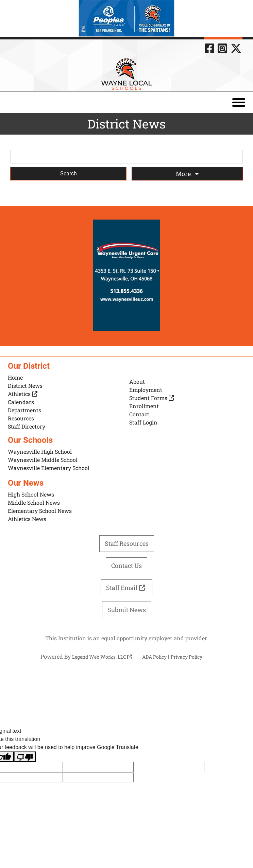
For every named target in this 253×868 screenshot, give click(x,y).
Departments (24, 410)
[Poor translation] (25, 757)
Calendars (21, 402)
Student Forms (152, 398)
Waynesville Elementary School (49, 468)
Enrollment (144, 406)
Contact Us (126, 566)
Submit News (127, 610)
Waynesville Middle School (43, 460)
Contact (139, 414)
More (184, 174)
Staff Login (143, 422)
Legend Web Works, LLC (102, 657)
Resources (21, 418)
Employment (146, 390)
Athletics (23, 394)
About (137, 381)
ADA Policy (154, 657)
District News (25, 386)
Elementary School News (40, 511)
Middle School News (34, 502)
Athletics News (27, 519)
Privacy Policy (187, 657)
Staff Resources (127, 543)
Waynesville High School (40, 452)
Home (15, 377)
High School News (31, 494)
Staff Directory (27, 426)
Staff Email (126, 588)
